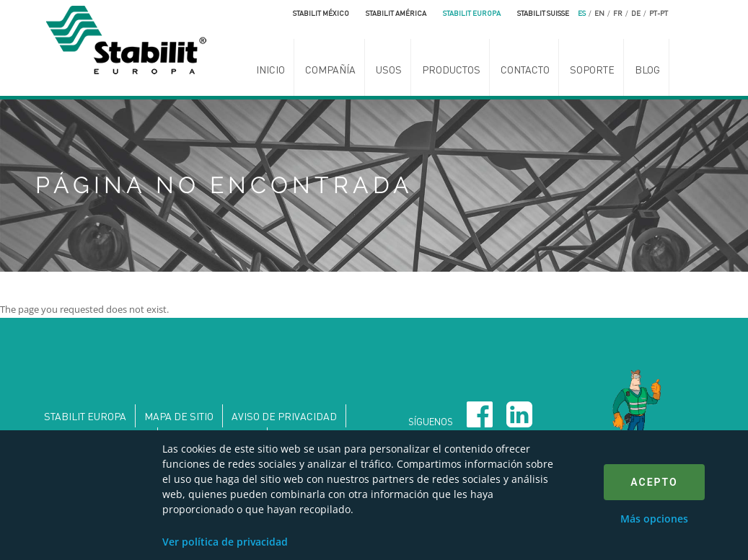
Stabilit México (321, 13)
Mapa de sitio (179, 416)
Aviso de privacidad (284, 416)
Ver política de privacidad (225, 542)
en (599, 13)
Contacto (525, 69)
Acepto (654, 482)
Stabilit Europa (472, 13)
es (582, 13)
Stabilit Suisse (543, 13)
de (636, 13)
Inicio (270, 69)
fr (618, 13)
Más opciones (654, 519)
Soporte (592, 69)
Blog (647, 69)
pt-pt (659, 13)
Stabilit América (396, 13)
